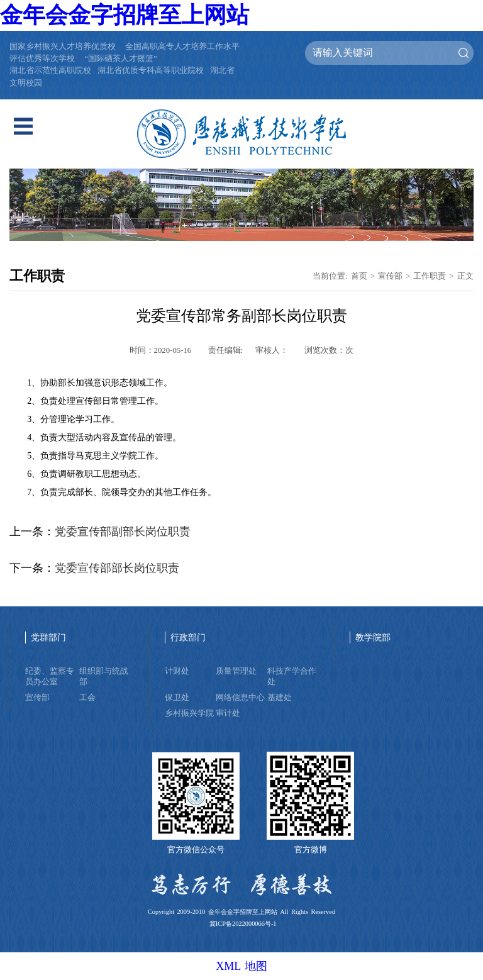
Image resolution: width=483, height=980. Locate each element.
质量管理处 (236, 671)
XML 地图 (241, 966)
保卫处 (177, 698)
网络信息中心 (240, 698)
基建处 (280, 698)
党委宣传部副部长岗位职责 (123, 532)
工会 (87, 698)
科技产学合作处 (292, 677)
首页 (359, 276)
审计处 (228, 713)
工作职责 (430, 276)
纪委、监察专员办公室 (50, 677)
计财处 (177, 671)
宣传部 (390, 276)
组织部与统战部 (104, 677)
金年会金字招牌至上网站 (125, 15)
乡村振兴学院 (189, 713)
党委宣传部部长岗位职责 (117, 568)
